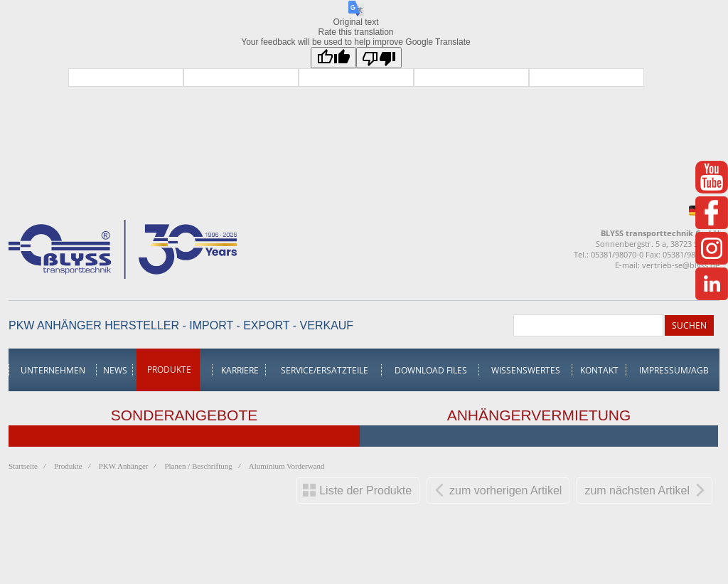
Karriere (240, 370)
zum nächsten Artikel (637, 490)
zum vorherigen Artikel (505, 490)
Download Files (431, 370)
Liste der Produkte (365, 490)
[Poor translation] (379, 58)
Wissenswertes (526, 370)
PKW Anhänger (124, 466)
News (115, 370)
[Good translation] (333, 58)
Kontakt (599, 370)
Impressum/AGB (674, 370)
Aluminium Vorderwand (287, 466)
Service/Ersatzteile (325, 370)
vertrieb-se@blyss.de (681, 265)
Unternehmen (53, 370)
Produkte (169, 370)
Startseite (23, 466)
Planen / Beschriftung (198, 466)
